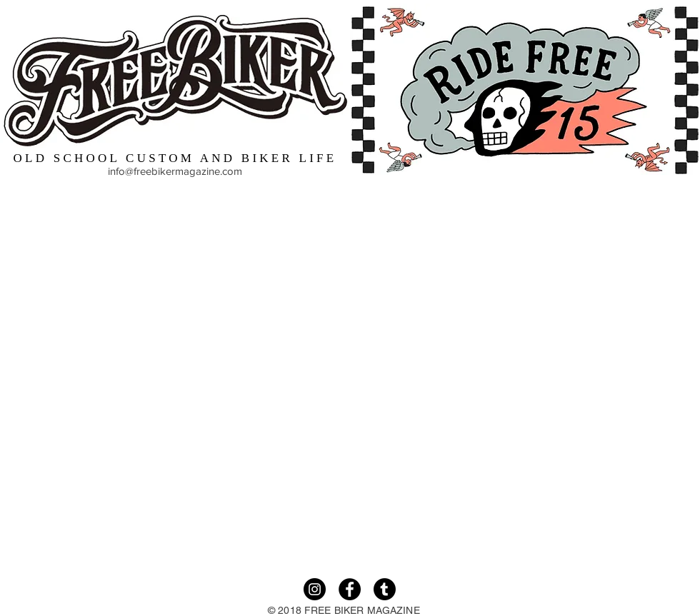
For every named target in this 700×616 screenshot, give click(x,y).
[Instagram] (315, 589)
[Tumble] (385, 589)
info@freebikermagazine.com (175, 171)
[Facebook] (350, 589)
